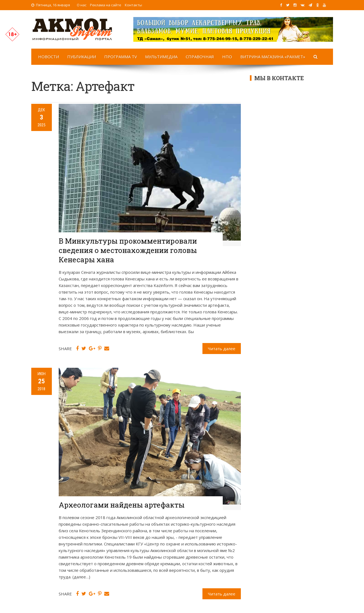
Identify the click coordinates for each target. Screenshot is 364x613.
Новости (49, 57)
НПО (227, 57)
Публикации (82, 57)
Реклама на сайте (106, 5)
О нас (82, 5)
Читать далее (222, 349)
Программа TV (121, 57)
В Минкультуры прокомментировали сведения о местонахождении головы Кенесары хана (128, 250)
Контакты (133, 5)
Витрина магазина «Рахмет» (273, 57)
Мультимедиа (161, 57)
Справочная (200, 57)
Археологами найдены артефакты (122, 505)
